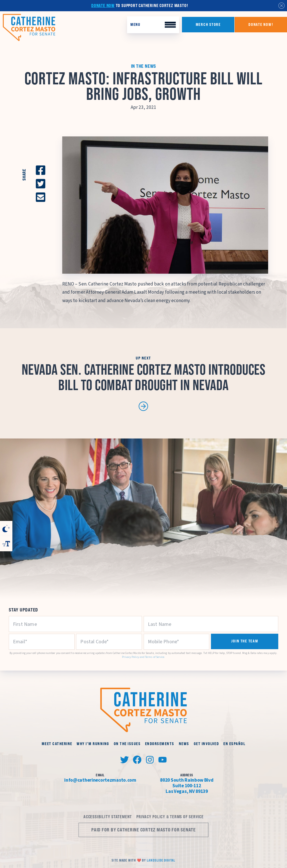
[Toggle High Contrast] (6, 529)
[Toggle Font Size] (6, 544)
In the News (143, 66)
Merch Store (208, 25)
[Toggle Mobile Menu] (153, 25)
